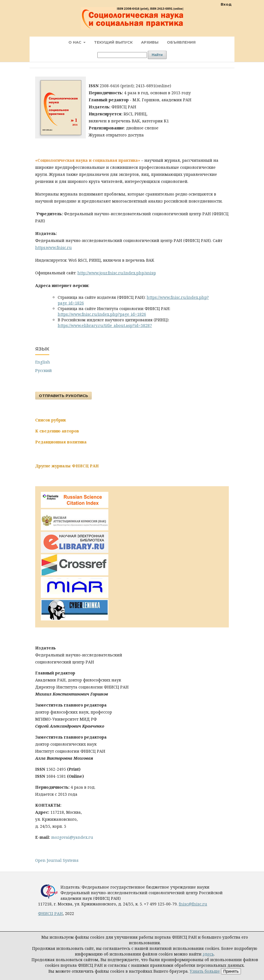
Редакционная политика (61, 442)
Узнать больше (205, 971)
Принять (231, 971)
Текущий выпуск (113, 42)
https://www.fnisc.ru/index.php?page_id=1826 (102, 314)
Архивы (150, 42)
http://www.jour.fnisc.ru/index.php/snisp (117, 273)
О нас (75, 42)
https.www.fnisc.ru (53, 247)
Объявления (181, 42)
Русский (43, 370)
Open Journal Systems (57, 860)
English (43, 362)
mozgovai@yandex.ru (72, 837)
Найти (157, 55)
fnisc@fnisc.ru (193, 904)
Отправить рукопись (63, 396)
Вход (226, 4)
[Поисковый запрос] (122, 55)
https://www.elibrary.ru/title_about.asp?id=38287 (105, 325)
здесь (208, 954)
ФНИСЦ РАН (50, 913)
